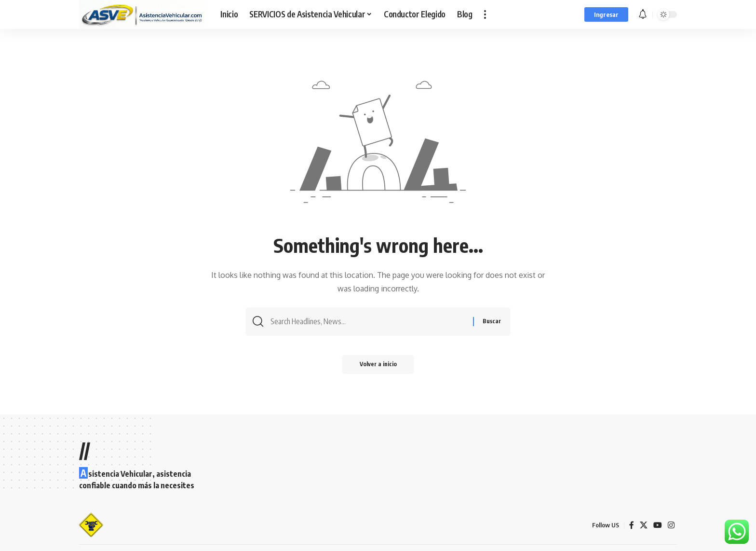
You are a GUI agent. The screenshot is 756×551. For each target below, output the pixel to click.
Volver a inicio (378, 366)
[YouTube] (658, 525)
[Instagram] (671, 525)
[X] (644, 525)
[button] (485, 14)
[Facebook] (632, 525)
